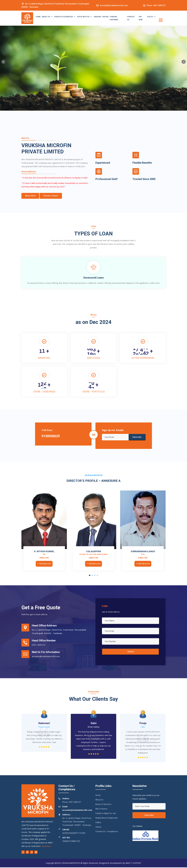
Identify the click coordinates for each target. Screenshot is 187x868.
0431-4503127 (159, 5)
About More (31, 196)
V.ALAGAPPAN (94, 553)
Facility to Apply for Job (106, 814)
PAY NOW (141, 18)
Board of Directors (103, 805)
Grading (97, 17)
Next (184, 62)
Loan (105, 607)
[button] (90, 576)
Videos (98, 828)
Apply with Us (84, 17)
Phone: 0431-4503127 (70, 801)
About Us (46, 17)
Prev (3, 62)
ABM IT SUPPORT (134, 864)
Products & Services (64, 17)
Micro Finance (101, 810)
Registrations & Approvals (107, 819)
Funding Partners (114, 18)
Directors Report (52, 196)
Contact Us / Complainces (107, 832)
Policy (150, 17)
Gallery (98, 823)
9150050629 (51, 437)
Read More (47, 847)
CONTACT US (131, 18)
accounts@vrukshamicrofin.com (114, 5)
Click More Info (44, 564)
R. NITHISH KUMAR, (44, 553)
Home (38, 17)
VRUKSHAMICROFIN (71, 864)
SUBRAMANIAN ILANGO (143, 553)
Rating (105, 17)
